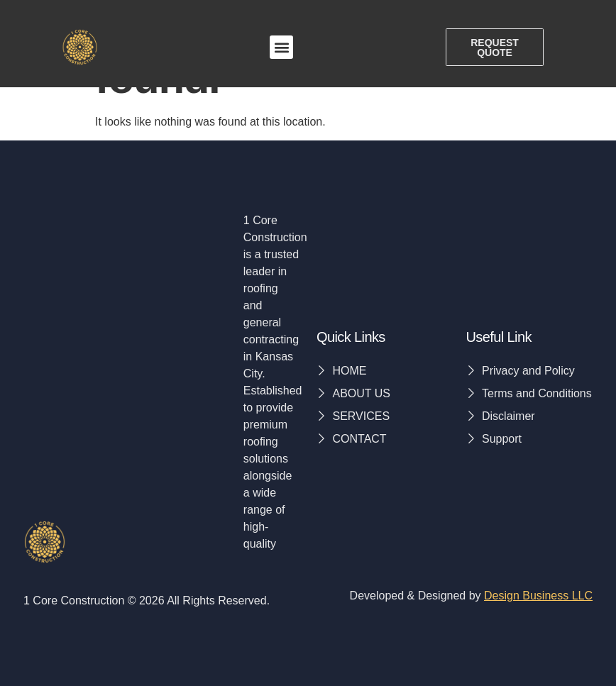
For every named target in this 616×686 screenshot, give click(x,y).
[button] (281, 48)
